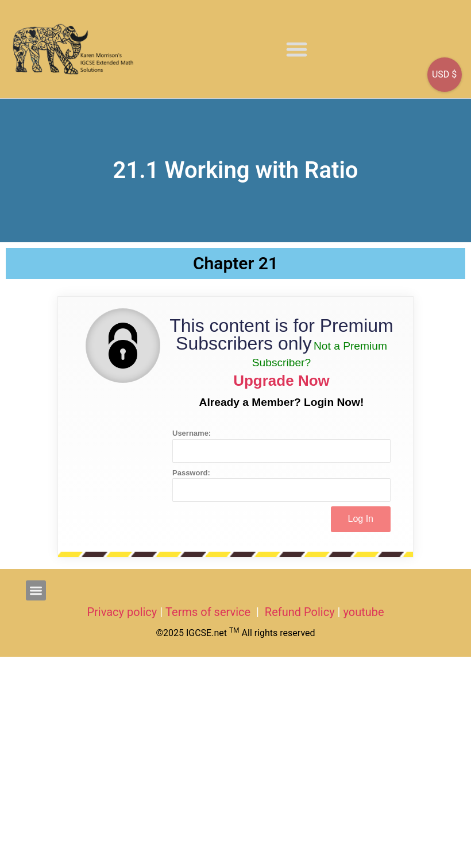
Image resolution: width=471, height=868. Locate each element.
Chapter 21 (235, 263)
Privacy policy (122, 612)
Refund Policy (300, 612)
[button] (297, 49)
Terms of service (209, 612)
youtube (363, 612)
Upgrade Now (281, 381)
